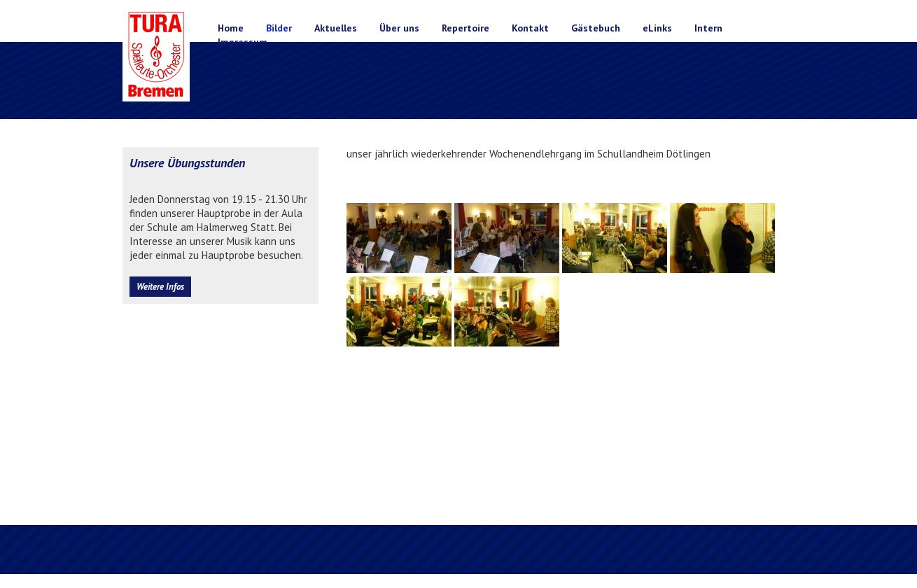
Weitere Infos (160, 287)
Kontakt (530, 28)
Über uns (399, 28)
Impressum (243, 42)
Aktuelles (336, 28)
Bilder (279, 28)
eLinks (657, 28)
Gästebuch (596, 28)
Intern (708, 28)
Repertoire (465, 28)
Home (231, 28)
